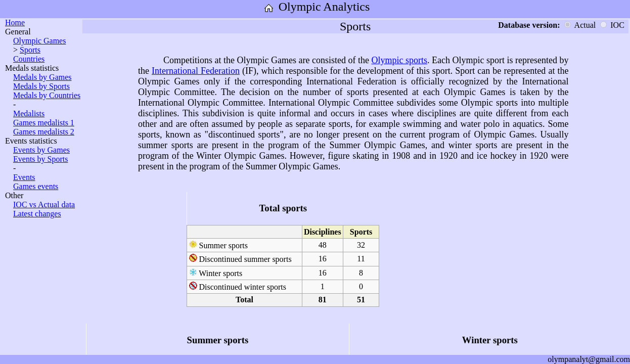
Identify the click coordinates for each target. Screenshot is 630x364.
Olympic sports (399, 60)
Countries (29, 59)
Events (24, 177)
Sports (30, 50)
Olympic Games (39, 41)
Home (15, 22)
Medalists (29, 113)
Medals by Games (42, 77)
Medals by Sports (41, 86)
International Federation (196, 71)
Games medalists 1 (44, 123)
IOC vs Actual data (44, 204)
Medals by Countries (47, 95)
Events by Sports (40, 159)
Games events (36, 186)
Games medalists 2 (44, 132)
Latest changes (37, 214)
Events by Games (41, 150)
